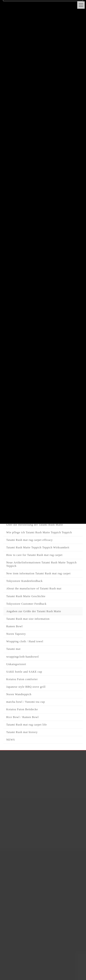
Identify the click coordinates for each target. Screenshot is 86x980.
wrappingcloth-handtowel (22, 657)
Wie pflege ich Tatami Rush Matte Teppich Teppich (39, 532)
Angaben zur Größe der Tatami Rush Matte (34, 611)
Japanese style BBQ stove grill (26, 687)
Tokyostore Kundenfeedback (24, 581)
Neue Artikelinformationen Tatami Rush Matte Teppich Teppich (41, 564)
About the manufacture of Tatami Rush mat (34, 589)
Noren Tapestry (16, 634)
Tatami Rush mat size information (28, 619)
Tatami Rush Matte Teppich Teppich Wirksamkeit (38, 547)
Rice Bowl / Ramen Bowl (22, 717)
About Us (22, 764)
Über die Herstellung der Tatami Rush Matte (35, 525)
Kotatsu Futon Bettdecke (22, 710)
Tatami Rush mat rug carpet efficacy (29, 540)
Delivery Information (31, 787)
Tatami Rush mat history (22, 732)
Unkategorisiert (16, 664)
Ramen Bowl (14, 626)
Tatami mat (13, 649)
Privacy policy (26, 802)
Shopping (22, 779)
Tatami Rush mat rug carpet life (26, 725)
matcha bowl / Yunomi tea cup (26, 702)
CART (20, 810)
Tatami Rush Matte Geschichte (26, 596)
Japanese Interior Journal (34, 771)
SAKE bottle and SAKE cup (24, 672)
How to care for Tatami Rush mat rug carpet (34, 555)
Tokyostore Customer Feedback (26, 604)
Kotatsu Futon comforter (22, 679)
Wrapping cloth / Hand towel (25, 642)
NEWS (11, 740)
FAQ (19, 794)
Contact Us (24, 818)
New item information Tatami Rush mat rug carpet (38, 573)
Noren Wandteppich (19, 694)
